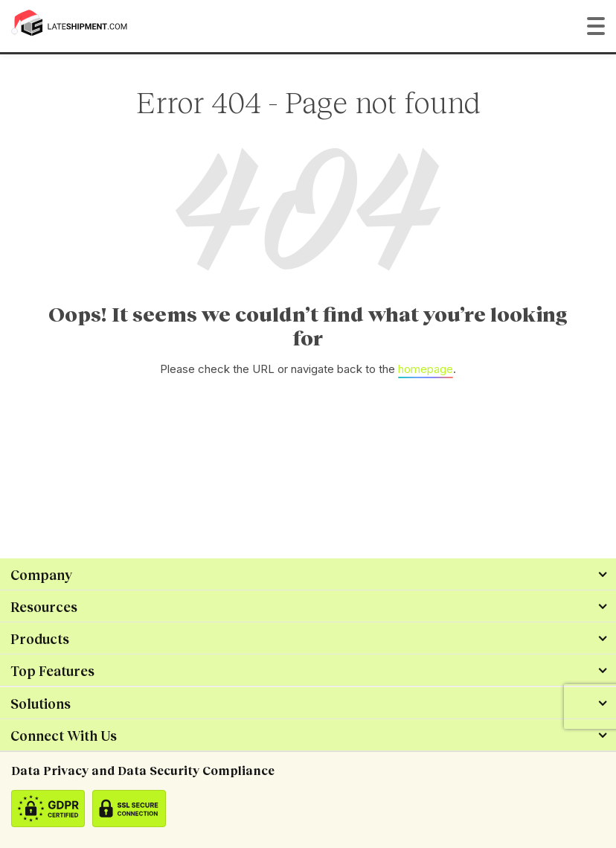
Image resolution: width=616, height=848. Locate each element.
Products (40, 639)
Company (41, 575)
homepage (426, 369)
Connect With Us (64, 736)
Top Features (52, 671)
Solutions (41, 704)
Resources (44, 607)
